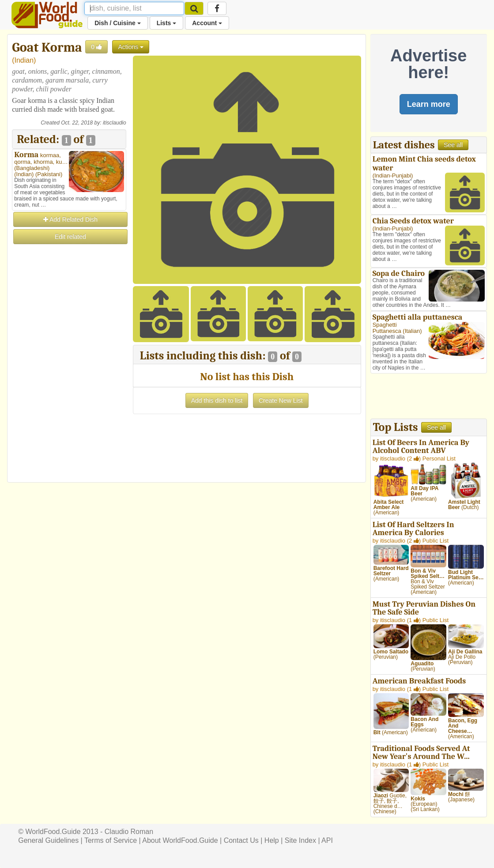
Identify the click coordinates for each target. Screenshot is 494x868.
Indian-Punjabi (393, 175)
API (327, 840)
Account (207, 23)
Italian (413, 331)
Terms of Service (111, 840)
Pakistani (49, 174)
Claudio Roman (129, 832)
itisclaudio (115, 123)
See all (453, 145)
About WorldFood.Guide (180, 840)
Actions (131, 47)
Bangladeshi (32, 168)
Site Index (300, 840)
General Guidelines (48, 840)
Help (272, 840)
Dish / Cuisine (117, 23)
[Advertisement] (69, 378)
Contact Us (241, 840)
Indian (24, 60)
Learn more (429, 104)
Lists (167, 23)
